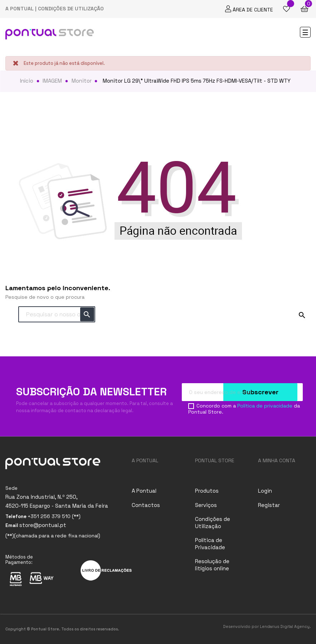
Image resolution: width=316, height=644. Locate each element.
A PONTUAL (20, 9)
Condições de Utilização (213, 523)
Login (265, 491)
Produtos (207, 491)
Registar (269, 505)
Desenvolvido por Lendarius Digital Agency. (267, 626)
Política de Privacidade (210, 544)
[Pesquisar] (57, 314)
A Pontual (144, 491)
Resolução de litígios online (212, 565)
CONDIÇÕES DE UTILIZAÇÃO (71, 9)
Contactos (146, 505)
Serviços (206, 505)
